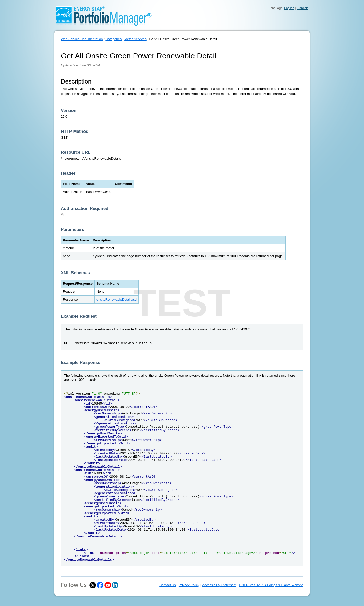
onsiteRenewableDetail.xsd (117, 299)
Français (302, 8)
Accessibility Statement (219, 585)
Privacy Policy (189, 585)
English (289, 8)
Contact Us (167, 585)
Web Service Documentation (82, 39)
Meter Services (135, 39)
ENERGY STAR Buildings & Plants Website (271, 585)
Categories (113, 39)
